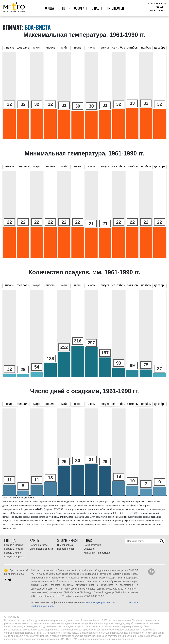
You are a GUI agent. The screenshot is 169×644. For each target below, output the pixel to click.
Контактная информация (97, 553)
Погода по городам (15, 557)
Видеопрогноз (65, 545)
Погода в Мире (13, 553)
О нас (95, 8)
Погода (50, 8)
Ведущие (89, 549)
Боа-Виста (38, 28)
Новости (78, 8)
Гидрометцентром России (100, 602)
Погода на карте (39, 545)
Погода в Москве (14, 545)
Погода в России (13, 549)
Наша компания (93, 545)
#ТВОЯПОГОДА (157, 4)
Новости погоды (66, 549)
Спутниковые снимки (41, 549)
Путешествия (115, 8)
